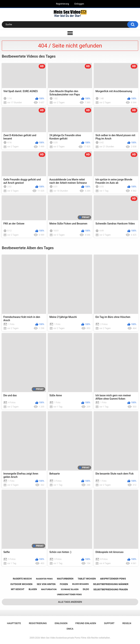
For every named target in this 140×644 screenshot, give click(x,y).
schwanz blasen (70, 589)
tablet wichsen (87, 579)
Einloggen (79, 4)
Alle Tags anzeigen (70, 602)
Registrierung (62, 4)
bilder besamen (80, 584)
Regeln (127, 623)
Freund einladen (86, 623)
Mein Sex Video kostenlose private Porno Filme (63, 638)
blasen (33, 589)
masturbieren (65, 579)
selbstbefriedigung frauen (111, 589)
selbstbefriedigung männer (111, 584)
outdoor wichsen (21, 584)
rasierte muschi (22, 579)
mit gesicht (18, 589)
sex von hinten (46, 584)
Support (109, 623)
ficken (64, 584)
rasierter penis (44, 579)
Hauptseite (14, 623)
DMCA (70, 629)
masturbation (49, 589)
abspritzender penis (113, 579)
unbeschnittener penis (69, 595)
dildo (86, 589)
